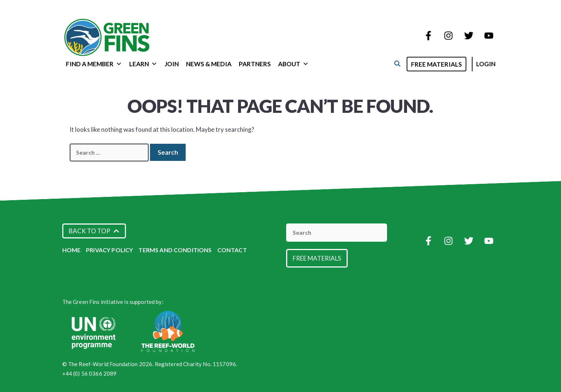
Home (72, 250)
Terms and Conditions (175, 250)
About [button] (293, 64)
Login (486, 64)
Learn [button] (143, 64)
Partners (255, 64)
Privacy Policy (109, 250)
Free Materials (436, 64)
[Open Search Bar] (397, 64)
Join (172, 64)
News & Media (209, 64)
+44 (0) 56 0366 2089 (90, 373)
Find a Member (94, 64)
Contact (232, 250)
